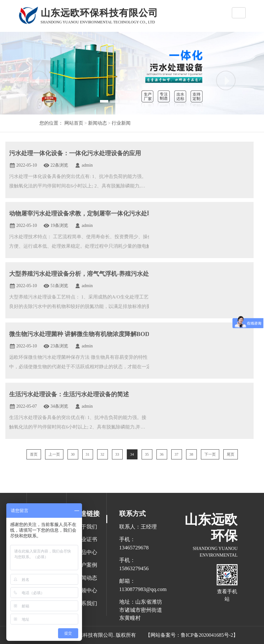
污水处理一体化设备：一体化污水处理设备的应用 (75, 153)
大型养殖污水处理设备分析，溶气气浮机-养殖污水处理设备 (88, 274)
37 (177, 454)
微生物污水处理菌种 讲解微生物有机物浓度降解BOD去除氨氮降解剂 (100, 334)
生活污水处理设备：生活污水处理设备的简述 (69, 394)
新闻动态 (97, 123)
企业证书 (86, 539)
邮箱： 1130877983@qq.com (142, 585)
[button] (38, 80)
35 (147, 454)
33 (117, 454)
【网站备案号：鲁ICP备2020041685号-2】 (192, 635)
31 (88, 454)
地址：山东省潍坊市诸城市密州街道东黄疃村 (141, 610)
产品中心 (86, 552)
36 (162, 454)
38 (191, 454)
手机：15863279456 (134, 564)
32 (103, 454)
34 (132, 454)
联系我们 (86, 603)
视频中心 (86, 591)
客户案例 (86, 565)
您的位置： (51, 123)
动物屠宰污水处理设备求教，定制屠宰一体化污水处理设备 (87, 213)
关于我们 (86, 527)
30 (73, 454)
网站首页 (74, 123)
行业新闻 (121, 123)
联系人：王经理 (138, 527)
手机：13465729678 (134, 544)
